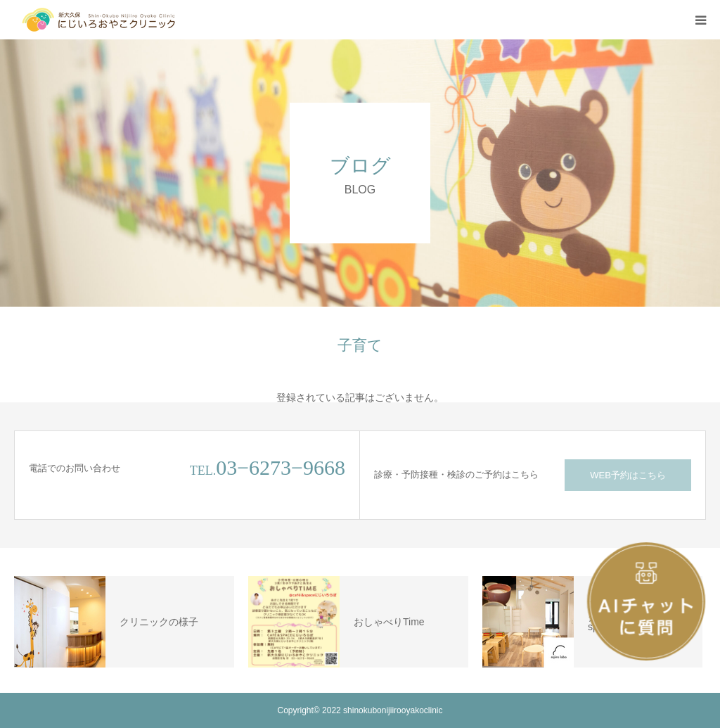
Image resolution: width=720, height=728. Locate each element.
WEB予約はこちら (628, 475)
